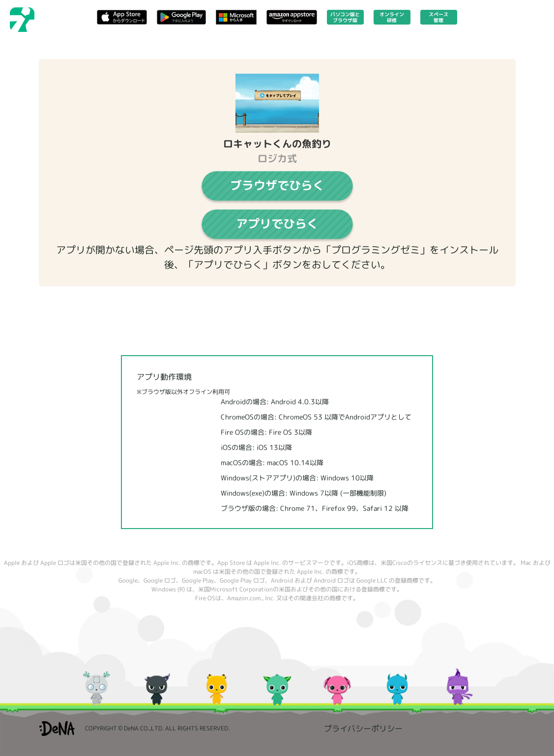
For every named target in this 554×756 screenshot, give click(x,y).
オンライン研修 (392, 17)
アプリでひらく (277, 224)
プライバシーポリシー (363, 728)
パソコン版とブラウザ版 (345, 17)
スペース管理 (438, 17)
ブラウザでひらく (277, 185)
